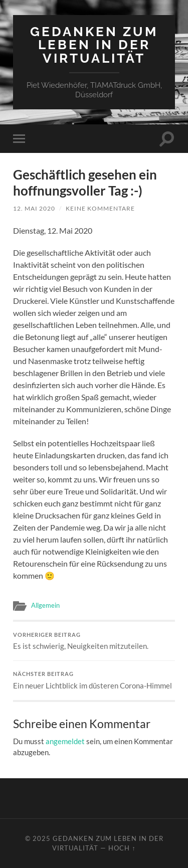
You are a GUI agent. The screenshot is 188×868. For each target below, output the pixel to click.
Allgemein (45, 605)
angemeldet (65, 741)
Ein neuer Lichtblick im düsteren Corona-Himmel (94, 680)
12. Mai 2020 (34, 208)
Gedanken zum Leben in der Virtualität (94, 45)
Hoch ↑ (122, 848)
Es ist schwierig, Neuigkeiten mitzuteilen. (94, 641)
